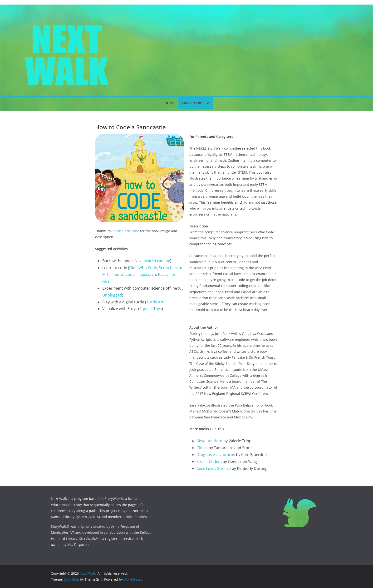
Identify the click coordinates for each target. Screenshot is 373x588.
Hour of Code (123, 274)
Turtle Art (155, 302)
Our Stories (193, 103)
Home (169, 103)
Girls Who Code (143, 268)
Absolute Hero (209, 441)
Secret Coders (209, 462)
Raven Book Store (125, 231)
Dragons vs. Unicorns (216, 455)
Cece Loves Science (214, 468)
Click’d (202, 448)
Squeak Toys (151, 309)
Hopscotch (146, 274)
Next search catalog (152, 261)
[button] (206, 103)
